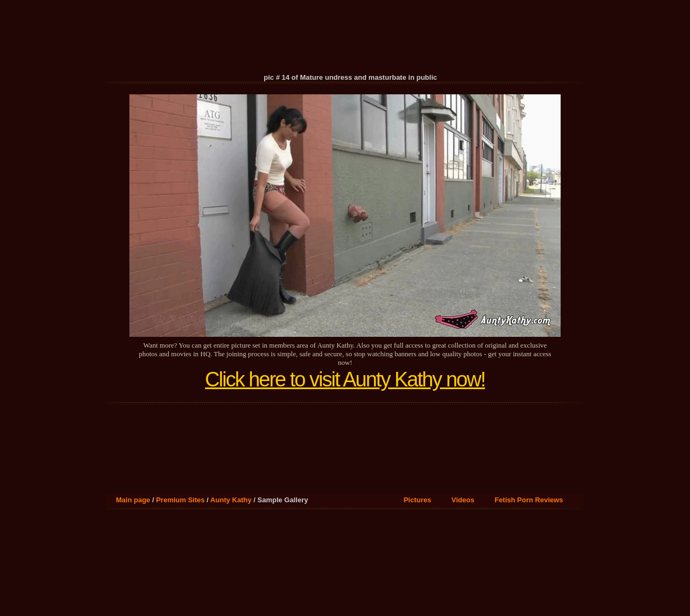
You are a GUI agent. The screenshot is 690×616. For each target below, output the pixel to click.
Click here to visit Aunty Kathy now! (345, 379)
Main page (133, 500)
